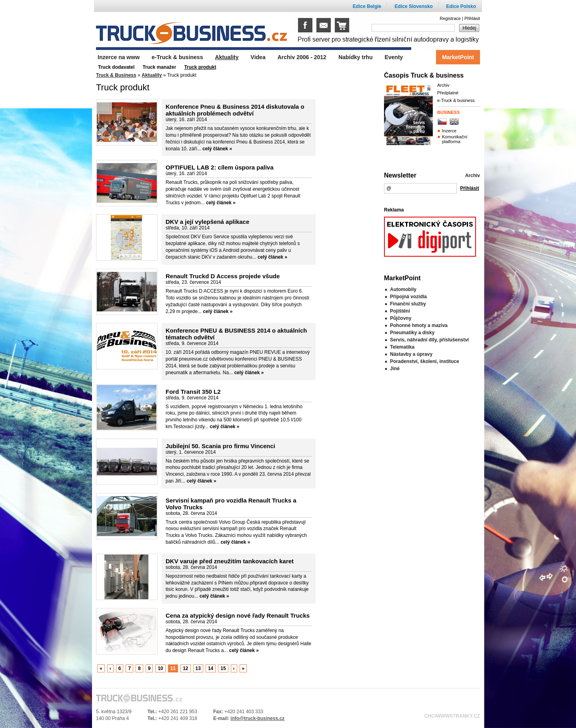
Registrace (450, 18)
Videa (258, 57)
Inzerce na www (119, 57)
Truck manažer (159, 67)
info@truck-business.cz (257, 718)
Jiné (395, 369)
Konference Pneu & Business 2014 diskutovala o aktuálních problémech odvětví (235, 110)
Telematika (402, 347)
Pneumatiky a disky (412, 333)
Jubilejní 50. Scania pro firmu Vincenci (220, 446)
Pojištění (400, 311)
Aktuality (152, 75)
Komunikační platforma (455, 139)
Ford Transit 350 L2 (193, 392)
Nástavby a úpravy (411, 354)
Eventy (394, 57)
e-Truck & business (456, 100)
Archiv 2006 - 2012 (302, 57)
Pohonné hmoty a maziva (419, 325)
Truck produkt (200, 67)
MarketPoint (458, 57)
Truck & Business (116, 75)
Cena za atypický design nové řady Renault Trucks (238, 615)
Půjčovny (401, 318)
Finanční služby (408, 304)
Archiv (443, 85)
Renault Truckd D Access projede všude (223, 276)
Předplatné (448, 93)
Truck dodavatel (116, 67)
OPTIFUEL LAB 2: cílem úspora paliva (220, 167)
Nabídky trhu (356, 57)
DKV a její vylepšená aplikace (207, 222)
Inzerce (449, 131)
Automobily (403, 289)
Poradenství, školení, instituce (425, 361)
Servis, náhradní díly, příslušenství (429, 340)
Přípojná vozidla (408, 297)
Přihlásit (472, 18)
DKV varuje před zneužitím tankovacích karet (230, 561)
